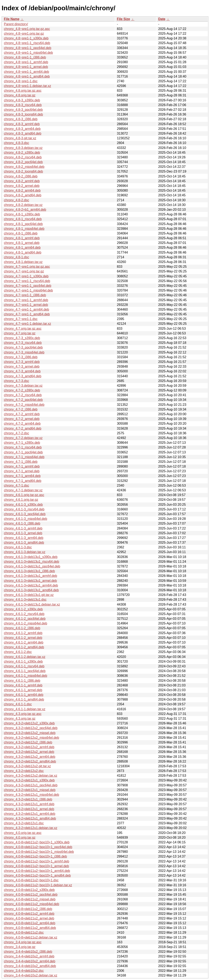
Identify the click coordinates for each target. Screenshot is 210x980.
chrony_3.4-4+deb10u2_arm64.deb (30, 961)
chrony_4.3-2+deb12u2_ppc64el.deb (31, 728)
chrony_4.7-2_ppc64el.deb (23, 400)
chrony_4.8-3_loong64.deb (23, 114)
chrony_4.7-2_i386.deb (21, 409)
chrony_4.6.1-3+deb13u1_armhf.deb (30, 576)
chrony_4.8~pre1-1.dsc (21, 81)
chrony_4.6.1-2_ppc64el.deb (25, 619)
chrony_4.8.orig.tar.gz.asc (23, 91)
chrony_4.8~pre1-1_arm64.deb (26, 72)
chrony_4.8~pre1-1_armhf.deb (26, 62)
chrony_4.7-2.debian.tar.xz (23, 438)
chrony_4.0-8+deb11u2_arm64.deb (30, 923)
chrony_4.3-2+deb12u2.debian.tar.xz (31, 776)
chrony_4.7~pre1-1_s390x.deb (26, 276)
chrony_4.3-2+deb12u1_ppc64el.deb (31, 785)
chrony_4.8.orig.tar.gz (20, 95)
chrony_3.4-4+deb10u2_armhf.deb (29, 956)
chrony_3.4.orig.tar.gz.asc (23, 942)
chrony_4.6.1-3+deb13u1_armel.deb (30, 581)
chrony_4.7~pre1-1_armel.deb (26, 305)
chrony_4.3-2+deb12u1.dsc (24, 823)
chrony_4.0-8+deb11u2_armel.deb (29, 918)
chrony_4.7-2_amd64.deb (23, 428)
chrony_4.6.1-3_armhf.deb (23, 528)
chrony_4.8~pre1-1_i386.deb (25, 57)
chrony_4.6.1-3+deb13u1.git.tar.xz (29, 595)
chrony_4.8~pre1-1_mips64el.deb (28, 53)
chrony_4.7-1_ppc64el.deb (23, 452)
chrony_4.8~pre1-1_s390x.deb (26, 38)
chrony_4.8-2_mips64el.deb (24, 167)
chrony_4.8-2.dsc (17, 200)
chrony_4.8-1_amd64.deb (23, 252)
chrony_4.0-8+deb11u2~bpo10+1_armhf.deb (37, 861)
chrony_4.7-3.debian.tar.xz (23, 386)
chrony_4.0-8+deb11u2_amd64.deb (30, 928)
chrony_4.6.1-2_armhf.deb (23, 633)
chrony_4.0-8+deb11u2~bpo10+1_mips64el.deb (39, 852)
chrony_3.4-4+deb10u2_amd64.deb (30, 966)
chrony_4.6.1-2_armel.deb (23, 638)
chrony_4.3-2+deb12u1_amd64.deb (30, 818)
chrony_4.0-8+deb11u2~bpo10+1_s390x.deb (37, 842)
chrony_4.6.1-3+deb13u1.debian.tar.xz (32, 604)
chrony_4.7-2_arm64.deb (22, 424)
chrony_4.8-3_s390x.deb (22, 100)
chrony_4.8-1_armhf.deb (22, 238)
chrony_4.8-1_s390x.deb (22, 214)
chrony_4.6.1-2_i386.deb (22, 628)
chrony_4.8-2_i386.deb (21, 176)
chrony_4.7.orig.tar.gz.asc (23, 329)
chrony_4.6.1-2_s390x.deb (23, 609)
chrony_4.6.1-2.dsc (18, 652)
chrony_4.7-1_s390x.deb (22, 443)
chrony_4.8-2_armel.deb (22, 186)
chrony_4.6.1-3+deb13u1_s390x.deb (31, 557)
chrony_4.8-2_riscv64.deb (23, 157)
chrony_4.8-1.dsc (17, 257)
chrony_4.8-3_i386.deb (21, 119)
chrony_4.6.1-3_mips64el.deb (26, 519)
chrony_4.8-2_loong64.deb (23, 171)
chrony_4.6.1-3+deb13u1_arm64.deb (31, 585)
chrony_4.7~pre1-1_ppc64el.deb (28, 286)
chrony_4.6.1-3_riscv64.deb (24, 509)
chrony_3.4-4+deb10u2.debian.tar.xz (31, 975)
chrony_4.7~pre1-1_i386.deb (25, 295)
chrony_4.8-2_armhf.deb (22, 181)
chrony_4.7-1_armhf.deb (22, 466)
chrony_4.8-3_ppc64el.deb (23, 110)
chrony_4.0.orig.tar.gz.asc (23, 833)
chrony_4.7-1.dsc (17, 485)
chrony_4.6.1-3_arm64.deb (24, 538)
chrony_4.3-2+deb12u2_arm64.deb (30, 757)
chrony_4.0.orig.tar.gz (20, 838)
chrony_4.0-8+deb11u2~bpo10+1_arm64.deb (37, 871)
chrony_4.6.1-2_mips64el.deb (26, 623)
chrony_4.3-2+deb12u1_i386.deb (28, 799)
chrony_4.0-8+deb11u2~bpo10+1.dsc (31, 880)
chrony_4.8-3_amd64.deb (23, 133)
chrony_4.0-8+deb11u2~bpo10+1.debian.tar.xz (38, 885)
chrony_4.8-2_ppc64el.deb (23, 162)
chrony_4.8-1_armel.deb (22, 243)
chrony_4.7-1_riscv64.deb (23, 447)
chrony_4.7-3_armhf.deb (22, 362)
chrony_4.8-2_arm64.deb (22, 190)
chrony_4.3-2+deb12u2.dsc (24, 771)
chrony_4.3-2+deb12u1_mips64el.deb (31, 795)
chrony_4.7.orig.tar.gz (20, 333)
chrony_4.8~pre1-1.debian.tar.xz (27, 86)
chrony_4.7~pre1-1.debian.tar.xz (27, 324)
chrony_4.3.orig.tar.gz (20, 719)
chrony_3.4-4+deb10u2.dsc (24, 971)
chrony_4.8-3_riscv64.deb (23, 105)
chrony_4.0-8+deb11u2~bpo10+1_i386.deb (35, 856)
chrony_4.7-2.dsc (17, 433)
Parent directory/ (16, 24)
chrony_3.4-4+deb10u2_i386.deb (28, 952)
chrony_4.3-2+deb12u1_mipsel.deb (30, 790)
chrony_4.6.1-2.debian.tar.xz (25, 657)
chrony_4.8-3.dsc (17, 143)
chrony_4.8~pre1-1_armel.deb (26, 67)
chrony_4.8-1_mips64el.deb (24, 229)
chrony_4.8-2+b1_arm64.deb (25, 210)
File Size (123, 19)
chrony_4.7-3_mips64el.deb (24, 352)
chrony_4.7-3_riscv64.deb (23, 343)
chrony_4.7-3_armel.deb (22, 366)
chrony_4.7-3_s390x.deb (22, 338)
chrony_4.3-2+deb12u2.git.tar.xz (27, 766)
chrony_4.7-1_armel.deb (22, 471)
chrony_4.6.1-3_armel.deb (23, 533)
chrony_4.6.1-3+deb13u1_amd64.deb (31, 590)
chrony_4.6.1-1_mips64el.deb (26, 676)
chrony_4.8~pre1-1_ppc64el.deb (28, 48)
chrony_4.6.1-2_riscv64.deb (24, 614)
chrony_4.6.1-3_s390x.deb (23, 505)
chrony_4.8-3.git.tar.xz (20, 138)
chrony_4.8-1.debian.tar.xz (23, 262)
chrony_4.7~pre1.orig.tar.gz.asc (27, 267)
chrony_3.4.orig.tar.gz (20, 947)
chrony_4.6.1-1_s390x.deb (23, 662)
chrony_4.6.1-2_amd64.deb (24, 647)
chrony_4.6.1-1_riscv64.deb (24, 666)
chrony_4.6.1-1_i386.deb (22, 681)
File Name (12, 19)
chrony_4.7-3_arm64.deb (22, 371)
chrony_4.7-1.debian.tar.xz (23, 490)
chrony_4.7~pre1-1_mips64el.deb (28, 290)
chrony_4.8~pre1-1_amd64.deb (27, 76)
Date (162, 19)
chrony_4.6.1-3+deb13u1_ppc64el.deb (32, 566)
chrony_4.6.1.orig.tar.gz (21, 500)
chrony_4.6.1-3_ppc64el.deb (25, 514)
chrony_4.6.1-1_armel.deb (23, 690)
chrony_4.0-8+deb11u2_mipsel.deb (30, 899)
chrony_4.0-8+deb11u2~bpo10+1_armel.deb (36, 866)
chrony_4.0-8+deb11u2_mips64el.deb (31, 904)
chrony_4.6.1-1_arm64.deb (24, 695)
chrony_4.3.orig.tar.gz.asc (23, 714)
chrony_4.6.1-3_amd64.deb (24, 543)
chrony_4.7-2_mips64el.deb (24, 405)
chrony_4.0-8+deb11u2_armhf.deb (29, 914)
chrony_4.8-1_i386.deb (21, 233)
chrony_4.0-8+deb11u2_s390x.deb (29, 890)
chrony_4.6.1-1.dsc (18, 704)
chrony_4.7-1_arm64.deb (22, 476)
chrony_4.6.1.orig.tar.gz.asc (24, 495)
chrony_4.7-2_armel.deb (22, 419)
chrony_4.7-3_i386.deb (21, 357)
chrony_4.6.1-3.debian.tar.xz (25, 552)
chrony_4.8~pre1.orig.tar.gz (24, 34)
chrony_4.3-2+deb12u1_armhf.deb (29, 804)
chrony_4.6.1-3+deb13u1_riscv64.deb (31, 562)
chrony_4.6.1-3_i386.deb (22, 523)
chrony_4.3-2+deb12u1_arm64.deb (30, 814)
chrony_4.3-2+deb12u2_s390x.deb (29, 723)
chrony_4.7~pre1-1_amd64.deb (27, 314)
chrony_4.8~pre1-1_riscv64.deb (27, 43)
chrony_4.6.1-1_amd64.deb (24, 699)
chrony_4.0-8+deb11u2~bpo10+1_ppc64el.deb (38, 847)
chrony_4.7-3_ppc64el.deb (23, 347)
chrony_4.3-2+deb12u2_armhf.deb (29, 747)
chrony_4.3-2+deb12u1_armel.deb (29, 809)
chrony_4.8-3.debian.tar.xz (23, 148)
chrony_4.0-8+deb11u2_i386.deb (28, 909)
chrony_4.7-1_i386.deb (21, 462)
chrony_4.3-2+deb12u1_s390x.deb (29, 780)
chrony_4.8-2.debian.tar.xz (23, 205)
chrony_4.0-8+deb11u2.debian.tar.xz (31, 937)
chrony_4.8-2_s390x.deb (22, 153)
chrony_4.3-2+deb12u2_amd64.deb (30, 761)
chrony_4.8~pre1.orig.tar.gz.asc (27, 29)
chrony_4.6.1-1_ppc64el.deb (25, 671)
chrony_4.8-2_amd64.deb (23, 195)
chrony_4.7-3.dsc (17, 381)
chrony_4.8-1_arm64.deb (22, 248)
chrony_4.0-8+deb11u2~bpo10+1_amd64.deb (37, 875)
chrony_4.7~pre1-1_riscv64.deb (27, 281)
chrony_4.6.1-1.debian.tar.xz (25, 709)
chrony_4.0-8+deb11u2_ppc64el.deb (31, 895)
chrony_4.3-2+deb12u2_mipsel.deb (30, 733)
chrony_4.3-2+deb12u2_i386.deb (28, 742)
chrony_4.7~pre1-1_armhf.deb (26, 300)
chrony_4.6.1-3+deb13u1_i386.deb (29, 571)
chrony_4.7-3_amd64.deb (23, 376)
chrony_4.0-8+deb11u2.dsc (24, 933)
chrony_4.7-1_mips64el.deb (24, 457)
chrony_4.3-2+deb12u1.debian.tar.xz (31, 828)
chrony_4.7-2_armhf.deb (22, 414)
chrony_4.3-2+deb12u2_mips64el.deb (31, 738)
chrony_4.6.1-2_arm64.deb (24, 642)
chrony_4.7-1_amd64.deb (23, 481)
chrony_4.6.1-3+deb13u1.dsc (25, 600)
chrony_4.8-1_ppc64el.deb (23, 224)
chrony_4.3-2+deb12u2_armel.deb (29, 752)
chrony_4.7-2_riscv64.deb (23, 395)
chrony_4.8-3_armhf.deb (22, 124)
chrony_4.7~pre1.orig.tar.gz (24, 271)
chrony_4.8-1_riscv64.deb (23, 219)
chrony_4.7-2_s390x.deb (22, 390)
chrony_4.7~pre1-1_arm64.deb (26, 309)
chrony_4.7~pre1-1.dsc (21, 319)
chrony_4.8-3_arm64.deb (22, 129)
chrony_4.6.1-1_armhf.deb (23, 685)
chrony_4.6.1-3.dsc (18, 547)
